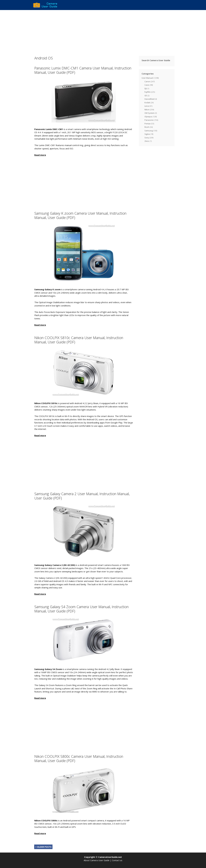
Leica (147, 106)
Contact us (117, 860)
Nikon (147, 110)
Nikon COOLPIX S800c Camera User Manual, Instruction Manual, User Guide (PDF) (79, 758)
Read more (40, 155)
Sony (147, 138)
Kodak (147, 103)
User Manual (147, 78)
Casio (147, 85)
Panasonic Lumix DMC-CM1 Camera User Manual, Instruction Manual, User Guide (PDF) (83, 70)
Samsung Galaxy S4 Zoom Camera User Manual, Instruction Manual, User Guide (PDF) (81, 609)
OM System (149, 113)
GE (146, 96)
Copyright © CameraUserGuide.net (103, 857)
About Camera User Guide (97, 860)
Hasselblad (149, 99)
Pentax (148, 124)
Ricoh (147, 127)
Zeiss (147, 141)
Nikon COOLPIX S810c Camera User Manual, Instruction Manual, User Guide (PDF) (79, 340)
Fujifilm (147, 92)
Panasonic (149, 120)
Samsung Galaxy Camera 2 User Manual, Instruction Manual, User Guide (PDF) (82, 496)
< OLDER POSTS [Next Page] (43, 847)
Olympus (148, 117)
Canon (147, 81)
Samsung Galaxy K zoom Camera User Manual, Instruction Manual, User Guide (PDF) (80, 215)
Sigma (147, 134)
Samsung (149, 131)
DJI (146, 88)
